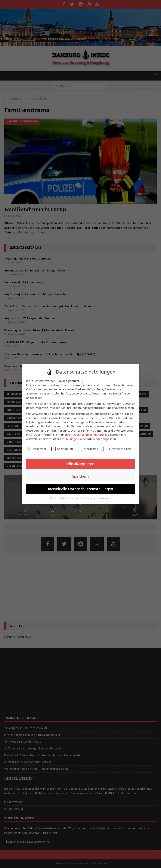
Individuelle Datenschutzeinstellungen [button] (80, 489)
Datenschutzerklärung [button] (83, 498)
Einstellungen (69, 439)
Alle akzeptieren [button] (81, 464)
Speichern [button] (80, 476)
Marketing (88, 449)
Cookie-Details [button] (59, 498)
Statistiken (62, 449)
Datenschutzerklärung (88, 435)
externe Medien (117, 449)
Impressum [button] (104, 498)
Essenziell (37, 449)
